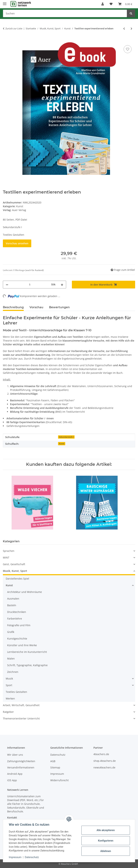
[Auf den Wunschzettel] (128, 49)
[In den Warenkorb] (6, 40)
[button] (103, 4)
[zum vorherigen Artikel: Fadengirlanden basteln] (124, 29)
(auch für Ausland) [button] (34, 270)
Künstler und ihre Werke (22, 645)
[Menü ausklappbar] (5, 2)
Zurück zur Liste (14, 28)
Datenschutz (32, 857)
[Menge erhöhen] (62, 285)
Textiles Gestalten (16, 692)
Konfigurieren (106, 841)
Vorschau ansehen (17, 243)
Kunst (20, 206)
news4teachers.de (104, 767)
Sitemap (55, 767)
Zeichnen (13, 672)
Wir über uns (15, 755)
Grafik (11, 632)
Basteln (12, 605)
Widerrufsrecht (59, 780)
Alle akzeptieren (106, 830)
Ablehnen (106, 851)
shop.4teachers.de (105, 761)
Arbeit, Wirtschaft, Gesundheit (21, 705)
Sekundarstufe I (66, 437)
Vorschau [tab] (36, 307)
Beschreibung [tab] (13, 307)
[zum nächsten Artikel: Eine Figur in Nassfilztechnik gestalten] (131, 29)
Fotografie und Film (19, 625)
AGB (53, 761)
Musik (9, 679)
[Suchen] (65, 13)
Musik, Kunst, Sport (15, 571)
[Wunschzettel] (111, 4)
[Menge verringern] (7, 285)
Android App (15, 774)
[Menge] (30, 285)
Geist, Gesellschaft (14, 564)
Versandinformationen (21, 767)
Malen (11, 659)
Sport (9, 685)
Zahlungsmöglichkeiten (21, 761)
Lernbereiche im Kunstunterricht (27, 652)
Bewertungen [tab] (59, 307)
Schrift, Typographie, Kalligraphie (27, 665)
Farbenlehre (15, 619)
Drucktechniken (17, 612)
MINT (6, 558)
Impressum (15, 857)
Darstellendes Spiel (17, 579)
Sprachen (9, 551)
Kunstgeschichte (17, 639)
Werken (10, 698)
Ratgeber (8, 712)
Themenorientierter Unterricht (21, 718)
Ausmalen (13, 599)
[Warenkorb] (125, 4)
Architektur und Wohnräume (25, 592)
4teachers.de (101, 754)
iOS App (12, 780)
